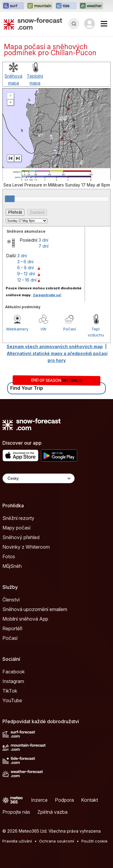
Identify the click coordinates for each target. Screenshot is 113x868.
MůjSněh (12, 566)
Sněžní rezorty (18, 518)
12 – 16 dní (27, 280)
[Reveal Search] (74, 24)
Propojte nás (16, 812)
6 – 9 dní (25, 268)
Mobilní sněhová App (25, 619)
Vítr (44, 329)
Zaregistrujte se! (47, 295)
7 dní (44, 246)
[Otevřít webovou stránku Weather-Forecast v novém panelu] (91, 6)
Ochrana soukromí (57, 841)
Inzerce (39, 800)
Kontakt (89, 800)
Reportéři (12, 628)
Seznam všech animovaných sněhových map (55, 346)
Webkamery (17, 329)
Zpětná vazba (52, 812)
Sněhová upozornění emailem (35, 609)
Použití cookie (94, 841)
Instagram (13, 681)
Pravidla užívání (17, 841)
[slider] (10, 199)
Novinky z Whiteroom (26, 547)
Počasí (70, 329)
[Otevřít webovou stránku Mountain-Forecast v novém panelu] (40, 6)
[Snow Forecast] (33, 24)
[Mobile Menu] (104, 24)
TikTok (10, 691)
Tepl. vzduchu (96, 332)
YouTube (12, 700)
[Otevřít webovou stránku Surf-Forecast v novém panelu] (13, 6)
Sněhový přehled (21, 537)
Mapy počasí (16, 528)
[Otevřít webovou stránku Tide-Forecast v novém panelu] (66, 6)
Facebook (14, 672)
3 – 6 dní (25, 262)
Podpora (64, 800)
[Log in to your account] (89, 24)
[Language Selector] (39, 478)
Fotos (9, 556)
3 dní (43, 240)
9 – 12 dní (26, 274)
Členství (11, 600)
